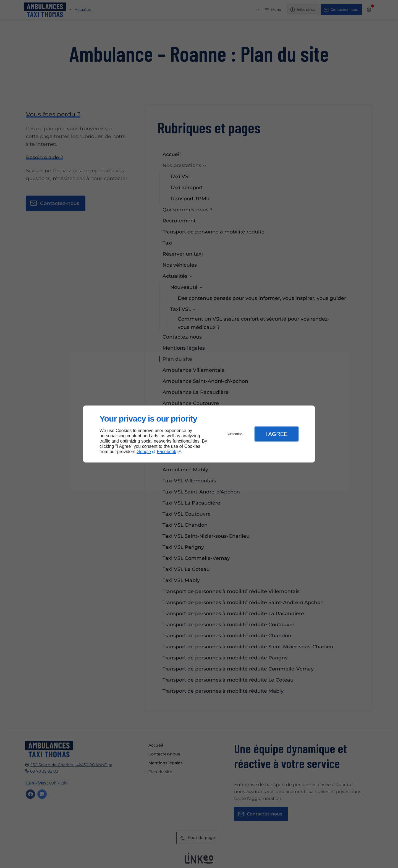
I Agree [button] (276, 434)
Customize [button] (235, 434)
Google (144, 452)
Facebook (167, 452)
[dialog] (199, 434)
